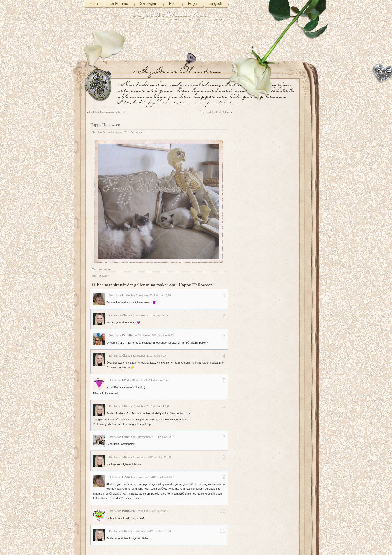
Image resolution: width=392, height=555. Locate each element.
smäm (126, 437)
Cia (104, 132)
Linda (126, 295)
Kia (124, 380)
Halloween (103, 276)
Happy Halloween (105, 125)
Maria (126, 511)
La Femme (119, 4)
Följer (193, 4)
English (216, 4)
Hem (94, 4)
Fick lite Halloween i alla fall (107, 112)
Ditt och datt (137, 132)
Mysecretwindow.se (170, 13)
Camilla (127, 335)
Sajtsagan (149, 4)
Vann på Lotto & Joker (215, 112)
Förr (172, 4)
